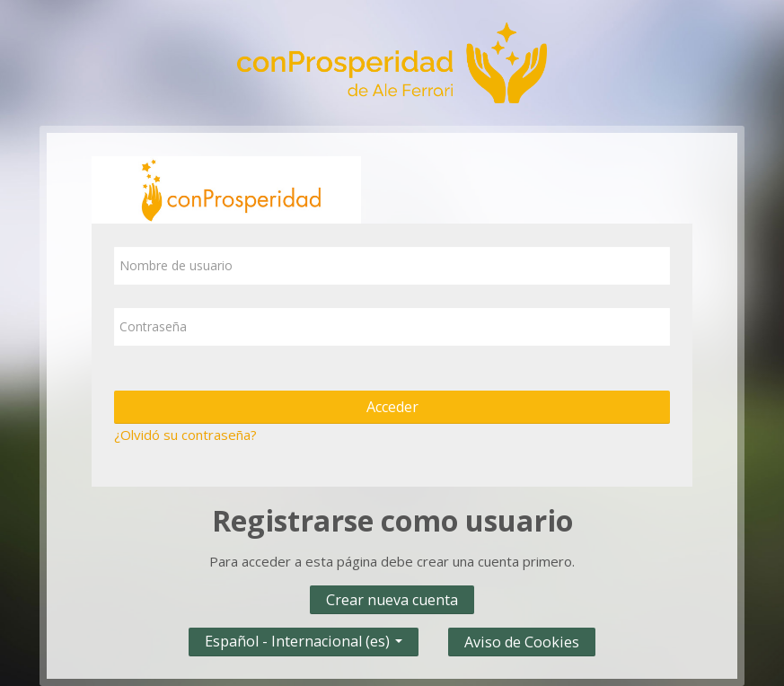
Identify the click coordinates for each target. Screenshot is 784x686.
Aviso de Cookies (522, 642)
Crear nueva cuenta (392, 600)
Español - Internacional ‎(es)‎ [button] (304, 637)
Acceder (392, 407)
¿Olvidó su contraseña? (185, 435)
